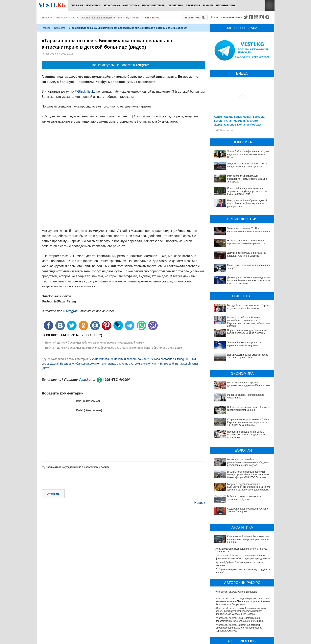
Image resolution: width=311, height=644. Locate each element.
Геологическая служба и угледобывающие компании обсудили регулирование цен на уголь (242, 453)
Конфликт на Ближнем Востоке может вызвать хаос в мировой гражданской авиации (241, 509)
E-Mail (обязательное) (89, 410)
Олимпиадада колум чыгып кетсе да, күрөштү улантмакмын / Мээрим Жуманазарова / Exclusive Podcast (240, 121)
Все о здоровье (128, 18)
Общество (175, 5)
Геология (193, 5)
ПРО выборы (225, 5)
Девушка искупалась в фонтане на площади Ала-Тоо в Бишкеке (246, 254)
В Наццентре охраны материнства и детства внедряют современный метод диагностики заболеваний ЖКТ (240, 625)
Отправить (53, 494)
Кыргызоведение (104, 18)
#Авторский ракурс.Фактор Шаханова (236, 557)
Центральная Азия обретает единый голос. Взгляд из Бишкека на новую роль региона (247, 203)
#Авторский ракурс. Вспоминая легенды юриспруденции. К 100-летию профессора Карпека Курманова (239, 593)
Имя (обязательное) (88, 401)
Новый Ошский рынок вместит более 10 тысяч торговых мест (248, 356)
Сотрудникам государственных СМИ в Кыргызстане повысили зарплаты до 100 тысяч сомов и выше (242, 422)
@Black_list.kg (85, 92)
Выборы (47, 18)
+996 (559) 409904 (116, 380)
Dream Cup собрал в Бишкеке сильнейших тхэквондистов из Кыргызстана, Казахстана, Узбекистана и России (249, 322)
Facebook (251, 17)
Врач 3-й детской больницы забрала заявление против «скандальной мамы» (95, 343)
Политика (93, 5)
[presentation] (72, 480)
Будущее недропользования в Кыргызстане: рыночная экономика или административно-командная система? (240, 471)
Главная (77, 5)
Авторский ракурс (67, 18)
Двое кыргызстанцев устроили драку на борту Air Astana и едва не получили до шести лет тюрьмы (249, 280)
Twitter (246, 17)
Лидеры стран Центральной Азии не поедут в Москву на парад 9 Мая (247, 165)
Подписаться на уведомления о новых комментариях (77, 467)
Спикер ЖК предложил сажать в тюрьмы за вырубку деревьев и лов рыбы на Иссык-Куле (247, 191)
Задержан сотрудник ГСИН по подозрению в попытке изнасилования (249, 230)
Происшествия (153, 5)
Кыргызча (152, 18)
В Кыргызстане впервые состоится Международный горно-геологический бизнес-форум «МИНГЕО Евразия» (241, 461)
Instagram (262, 17)
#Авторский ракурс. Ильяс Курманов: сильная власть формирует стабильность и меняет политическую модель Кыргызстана (241, 576)
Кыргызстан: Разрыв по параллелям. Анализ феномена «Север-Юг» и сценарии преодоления (243, 522)
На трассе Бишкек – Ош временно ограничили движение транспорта (246, 242)
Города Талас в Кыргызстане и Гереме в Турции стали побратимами (249, 307)
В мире (208, 5)
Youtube (257, 17)
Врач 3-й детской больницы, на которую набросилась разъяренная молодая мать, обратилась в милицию (114, 348)
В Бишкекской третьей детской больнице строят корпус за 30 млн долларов (242, 640)
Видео (85, 18)
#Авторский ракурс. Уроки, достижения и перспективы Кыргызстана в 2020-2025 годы (240, 585)
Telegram (268, 17)
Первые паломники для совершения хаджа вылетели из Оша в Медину (247, 332)
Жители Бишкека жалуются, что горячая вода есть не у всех (245, 344)
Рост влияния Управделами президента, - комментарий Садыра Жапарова (247, 179)
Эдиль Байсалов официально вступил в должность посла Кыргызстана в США (248, 154)
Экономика (112, 5)
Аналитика (131, 5)
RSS (270, 5)
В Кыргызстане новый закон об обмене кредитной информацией (249, 409)
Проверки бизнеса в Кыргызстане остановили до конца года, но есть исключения (243, 431)
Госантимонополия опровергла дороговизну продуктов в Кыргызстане (249, 384)
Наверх (200, 503)
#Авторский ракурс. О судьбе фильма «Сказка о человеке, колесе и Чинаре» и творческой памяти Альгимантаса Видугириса (243, 567)
